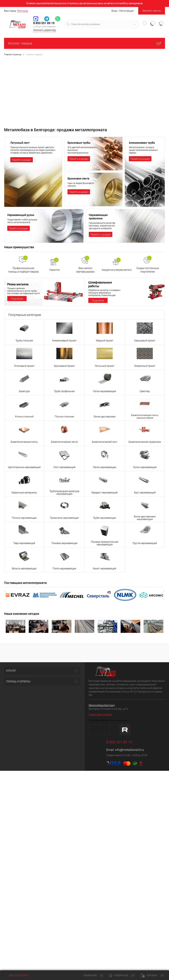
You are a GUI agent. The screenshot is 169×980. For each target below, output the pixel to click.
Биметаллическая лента (64, 442)
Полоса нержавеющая (24, 518)
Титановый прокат (24, 366)
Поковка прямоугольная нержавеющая (105, 543)
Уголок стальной (24, 417)
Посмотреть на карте (100, 714)
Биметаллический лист (105, 442)
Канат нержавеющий (105, 569)
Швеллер (145, 391)
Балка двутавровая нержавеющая (145, 518)
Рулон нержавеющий (145, 467)
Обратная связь (16, 975)
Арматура (24, 391)
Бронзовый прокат (64, 366)
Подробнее (17, 299)
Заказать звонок (152, 11)
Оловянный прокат (145, 366)
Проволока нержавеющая (64, 518)
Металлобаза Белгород (102, 705)
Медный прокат (105, 341)
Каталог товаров (84, 43)
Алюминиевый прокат (64, 341)
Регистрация (127, 11)
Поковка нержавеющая (64, 543)
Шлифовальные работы (100, 284)
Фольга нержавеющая (24, 569)
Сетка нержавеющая (105, 391)
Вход (114, 11)
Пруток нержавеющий (145, 543)
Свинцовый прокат (145, 341)
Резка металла (18, 284)
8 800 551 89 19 (44, 23)
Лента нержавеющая (105, 467)
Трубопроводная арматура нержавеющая (64, 493)
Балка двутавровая (105, 417)
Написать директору (45, 30)
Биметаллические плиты (24, 442)
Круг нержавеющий (145, 493)
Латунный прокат (105, 366)
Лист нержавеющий (64, 467)
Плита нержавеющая (64, 569)
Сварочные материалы (24, 493)
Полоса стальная (64, 417)
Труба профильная (64, 391)
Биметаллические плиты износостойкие (145, 417)
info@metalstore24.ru (129, 750)
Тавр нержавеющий (24, 543)
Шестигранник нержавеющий (24, 467)
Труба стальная (24, 341)
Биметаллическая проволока (145, 442)
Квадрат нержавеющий (105, 493)
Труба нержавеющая (105, 518)
